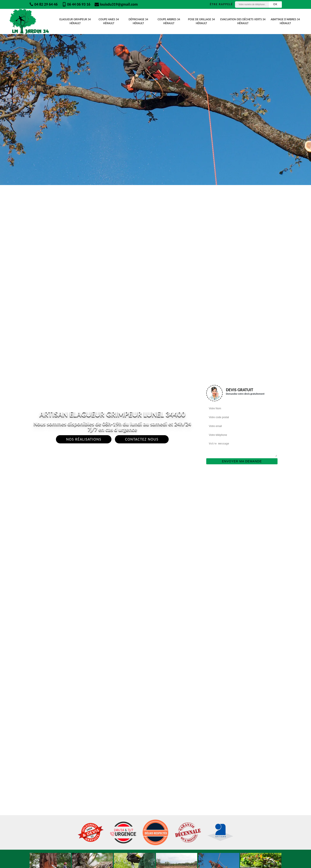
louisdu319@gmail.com (116, 4)
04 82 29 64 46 (43, 4)
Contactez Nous (142, 439)
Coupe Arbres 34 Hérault (169, 21)
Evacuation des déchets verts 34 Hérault (243, 21)
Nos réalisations (84, 439)
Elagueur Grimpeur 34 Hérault (75, 21)
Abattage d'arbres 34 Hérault (285, 21)
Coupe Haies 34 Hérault (109, 21)
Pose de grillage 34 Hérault (202, 21)
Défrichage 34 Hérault (138, 21)
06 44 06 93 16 (76, 4)
